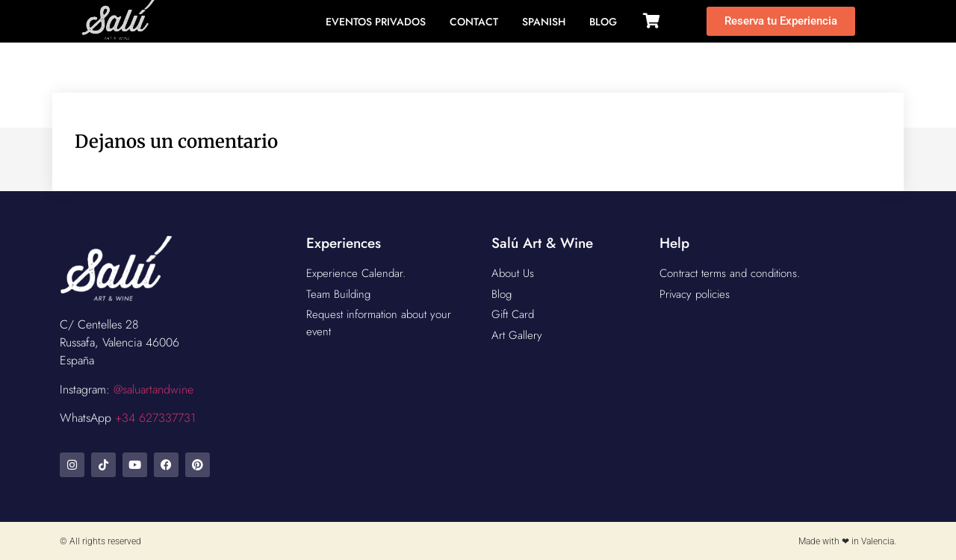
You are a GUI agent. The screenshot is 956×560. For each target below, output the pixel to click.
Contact (474, 22)
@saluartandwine (153, 389)
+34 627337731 (155, 418)
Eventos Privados (376, 22)
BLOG (603, 22)
